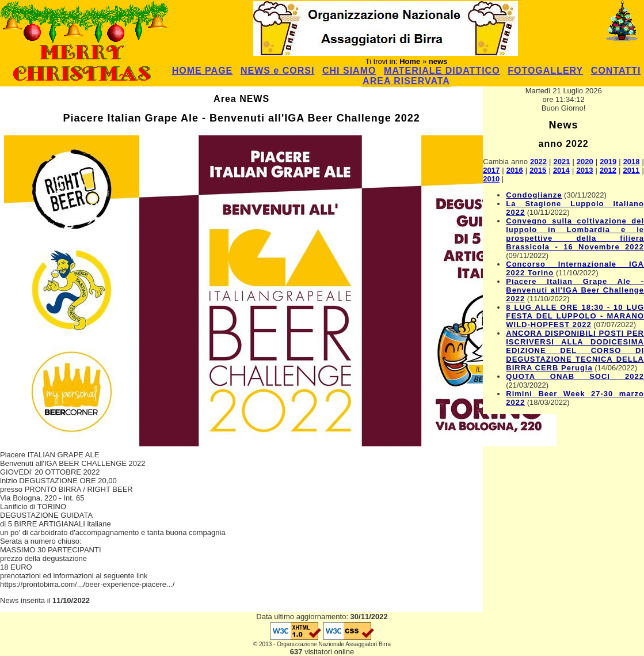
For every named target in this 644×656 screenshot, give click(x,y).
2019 (608, 162)
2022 (538, 162)
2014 (561, 170)
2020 (585, 162)
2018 (632, 162)
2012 (608, 170)
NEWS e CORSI (277, 71)
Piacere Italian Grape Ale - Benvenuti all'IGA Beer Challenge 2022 (575, 290)
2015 (538, 170)
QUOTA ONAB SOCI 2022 (575, 376)
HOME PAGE (203, 71)
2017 (491, 170)
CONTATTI (616, 71)
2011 (632, 170)
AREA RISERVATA (406, 81)
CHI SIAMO (349, 71)
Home (410, 61)
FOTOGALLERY (545, 71)
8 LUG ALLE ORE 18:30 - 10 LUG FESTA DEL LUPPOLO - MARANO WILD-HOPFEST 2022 (575, 316)
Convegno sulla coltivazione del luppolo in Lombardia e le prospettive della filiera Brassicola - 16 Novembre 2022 (575, 234)
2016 (515, 170)
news (438, 61)
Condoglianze (534, 195)
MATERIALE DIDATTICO (442, 71)
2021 (561, 162)
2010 (491, 179)
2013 (584, 170)
